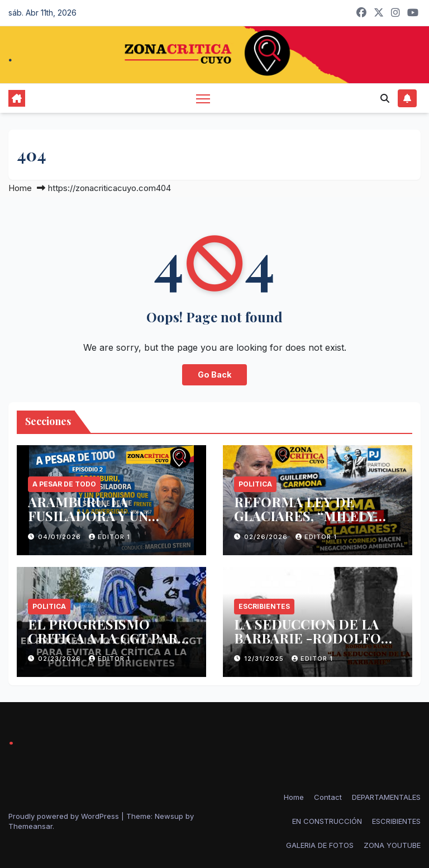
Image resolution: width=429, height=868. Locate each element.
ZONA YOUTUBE (392, 845)
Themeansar (30, 826)
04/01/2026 (61, 537)
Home (20, 188)
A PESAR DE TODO (64, 484)
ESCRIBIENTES (264, 606)
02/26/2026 (267, 537)
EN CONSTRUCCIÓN (327, 821)
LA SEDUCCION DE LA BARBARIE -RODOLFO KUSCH (308, 638)
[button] (385, 98)
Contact (328, 797)
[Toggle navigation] (203, 98)
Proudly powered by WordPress (65, 816)
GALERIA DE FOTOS (320, 845)
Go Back (214, 375)
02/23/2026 (61, 659)
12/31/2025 (265, 659)
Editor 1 (109, 537)
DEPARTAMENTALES (386, 797)
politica (255, 484)
